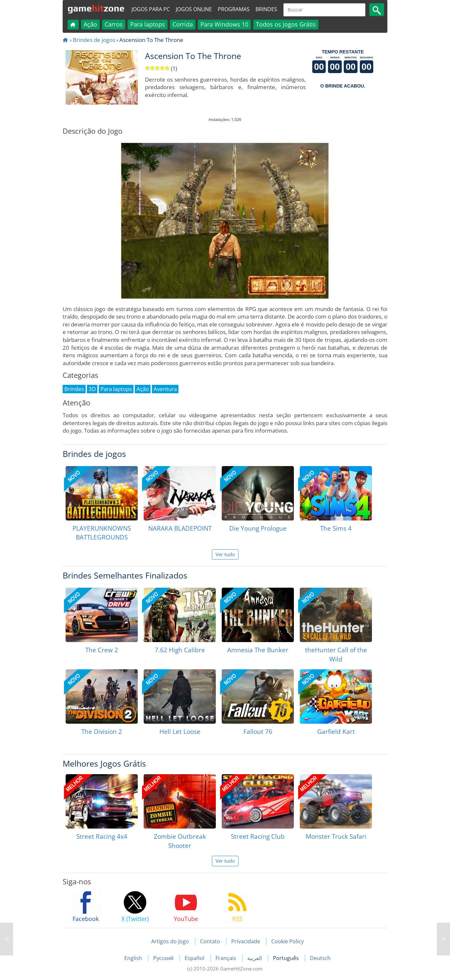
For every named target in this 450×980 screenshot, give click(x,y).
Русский (164, 958)
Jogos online (194, 9)
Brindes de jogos (94, 40)
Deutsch (320, 958)
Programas (234, 9)
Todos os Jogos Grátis (286, 24)
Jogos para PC (151, 9)
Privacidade (246, 941)
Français (226, 958)
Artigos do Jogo (170, 941)
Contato (210, 941)
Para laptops (148, 24)
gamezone (96, 8)
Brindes (266, 9)
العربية (255, 958)
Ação (90, 24)
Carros (114, 24)
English (134, 958)
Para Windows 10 (224, 24)
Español (195, 958)
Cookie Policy (287, 941)
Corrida (183, 24)
